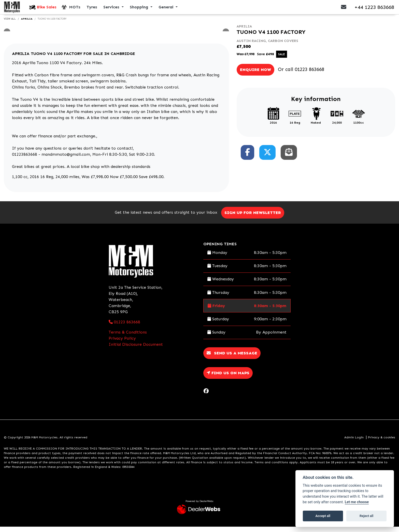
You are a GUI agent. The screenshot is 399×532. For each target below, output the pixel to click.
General (167, 10)
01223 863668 (309, 75)
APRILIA (27, 24)
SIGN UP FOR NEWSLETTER (254, 218)
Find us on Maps (228, 378)
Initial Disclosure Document (136, 350)
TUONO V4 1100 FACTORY (52, 24)
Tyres (92, 10)
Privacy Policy (122, 344)
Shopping (140, 10)
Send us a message (232, 358)
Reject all (366, 516)
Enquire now (255, 75)
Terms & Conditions (128, 337)
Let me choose (357, 502)
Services (112, 10)
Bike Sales (47, 10)
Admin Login (354, 443)
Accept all (323, 516)
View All (10, 24)
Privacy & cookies (382, 443)
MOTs (75, 10)
